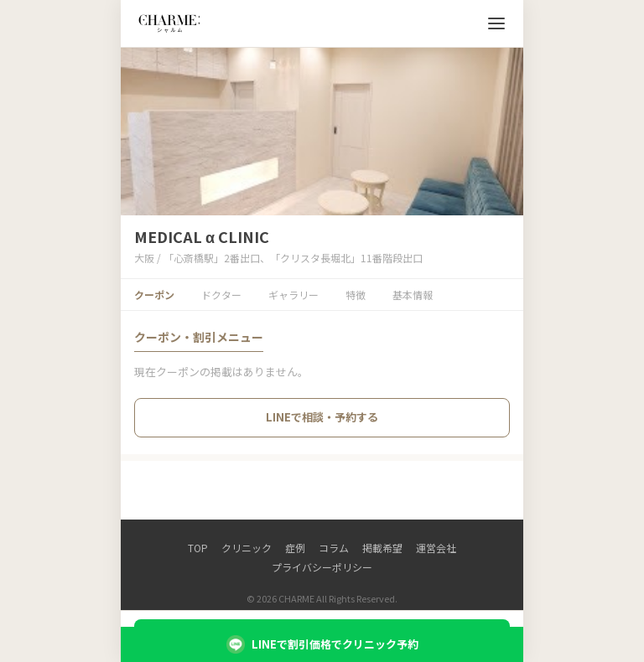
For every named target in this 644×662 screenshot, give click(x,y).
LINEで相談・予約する (322, 417)
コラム (334, 548)
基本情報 (413, 295)
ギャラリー (293, 295)
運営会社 (436, 548)
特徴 (356, 295)
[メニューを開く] (496, 23)
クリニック (247, 548)
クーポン (154, 295)
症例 (295, 548)
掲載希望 (382, 548)
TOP (198, 548)
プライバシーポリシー (322, 567)
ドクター (221, 295)
